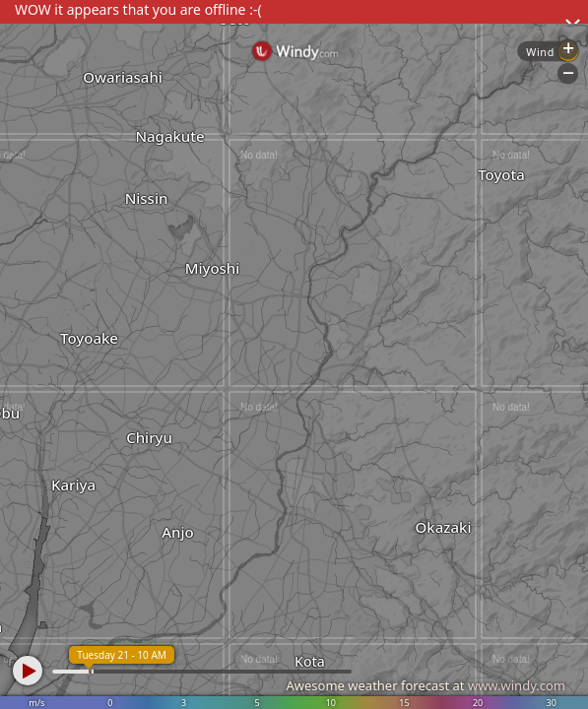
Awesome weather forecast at (425, 685)
